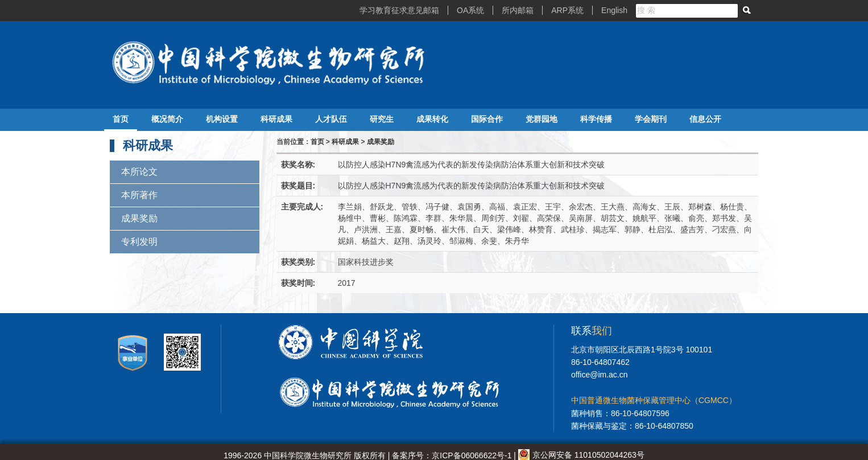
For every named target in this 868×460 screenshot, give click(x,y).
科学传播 (596, 119)
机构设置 (222, 119)
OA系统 (470, 10)
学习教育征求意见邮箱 (399, 10)
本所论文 (139, 172)
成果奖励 (139, 218)
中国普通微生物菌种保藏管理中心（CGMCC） (654, 400)
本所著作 (139, 195)
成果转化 (432, 119)
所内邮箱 (518, 10)
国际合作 (487, 119)
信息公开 (705, 119)
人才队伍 (331, 119)
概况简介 (167, 119)
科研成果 (276, 119)
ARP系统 (567, 10)
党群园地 (542, 119)
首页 (121, 119)
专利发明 (139, 242)
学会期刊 (651, 119)
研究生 (382, 119)
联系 (592, 331)
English (614, 10)
